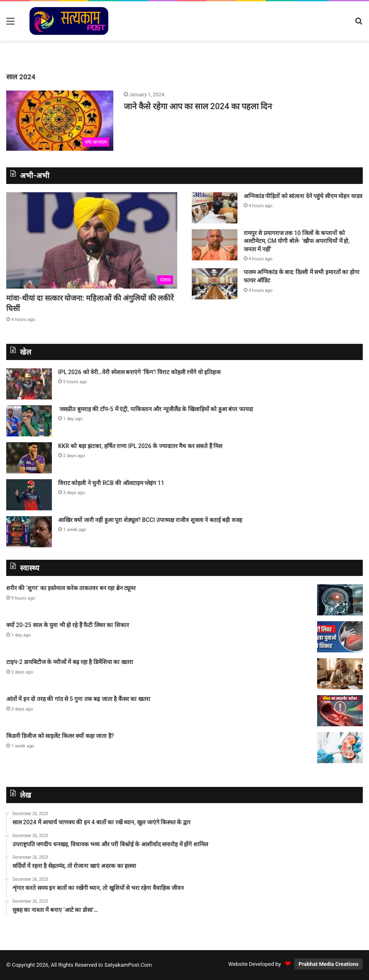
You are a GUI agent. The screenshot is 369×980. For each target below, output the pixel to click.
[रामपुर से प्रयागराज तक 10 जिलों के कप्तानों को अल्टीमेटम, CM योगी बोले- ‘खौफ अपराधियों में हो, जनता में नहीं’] (215, 245)
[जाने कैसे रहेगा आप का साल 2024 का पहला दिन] (60, 121)
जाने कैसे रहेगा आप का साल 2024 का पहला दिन (198, 106)
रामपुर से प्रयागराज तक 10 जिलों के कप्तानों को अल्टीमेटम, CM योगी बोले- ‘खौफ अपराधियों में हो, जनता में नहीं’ (297, 241)
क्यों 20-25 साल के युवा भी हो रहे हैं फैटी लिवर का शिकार (68, 625)
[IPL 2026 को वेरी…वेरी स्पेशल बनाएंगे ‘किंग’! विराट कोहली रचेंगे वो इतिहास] (29, 384)
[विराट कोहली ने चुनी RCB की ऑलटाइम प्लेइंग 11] (29, 495)
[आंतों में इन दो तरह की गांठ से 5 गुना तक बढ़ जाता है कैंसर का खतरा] (340, 711)
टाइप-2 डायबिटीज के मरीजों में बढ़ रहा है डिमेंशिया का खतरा (70, 662)
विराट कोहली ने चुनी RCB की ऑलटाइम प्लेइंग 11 (111, 483)
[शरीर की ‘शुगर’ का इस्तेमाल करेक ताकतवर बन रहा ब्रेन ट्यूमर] (340, 600)
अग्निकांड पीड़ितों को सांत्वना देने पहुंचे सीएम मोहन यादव (303, 196)
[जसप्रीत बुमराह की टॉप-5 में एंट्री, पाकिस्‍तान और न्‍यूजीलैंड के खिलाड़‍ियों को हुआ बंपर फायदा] (29, 421)
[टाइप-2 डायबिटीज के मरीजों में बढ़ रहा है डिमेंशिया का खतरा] (340, 674)
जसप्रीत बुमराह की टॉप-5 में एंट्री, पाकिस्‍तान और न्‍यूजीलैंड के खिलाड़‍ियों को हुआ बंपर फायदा (156, 409)
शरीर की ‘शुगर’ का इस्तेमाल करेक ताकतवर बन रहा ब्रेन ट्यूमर (71, 588)
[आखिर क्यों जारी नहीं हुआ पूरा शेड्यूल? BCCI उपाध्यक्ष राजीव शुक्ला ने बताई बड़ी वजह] (29, 532)
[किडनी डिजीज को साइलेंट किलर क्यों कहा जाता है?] (340, 748)
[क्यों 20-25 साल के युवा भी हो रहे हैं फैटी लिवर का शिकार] (340, 637)
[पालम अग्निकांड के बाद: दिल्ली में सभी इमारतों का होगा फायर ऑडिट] (215, 284)
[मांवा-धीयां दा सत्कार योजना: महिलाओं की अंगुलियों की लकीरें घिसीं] (92, 241)
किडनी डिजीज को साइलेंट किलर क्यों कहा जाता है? (60, 736)
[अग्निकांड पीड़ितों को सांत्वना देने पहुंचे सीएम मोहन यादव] (215, 208)
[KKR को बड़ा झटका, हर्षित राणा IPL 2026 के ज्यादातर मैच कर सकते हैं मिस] (29, 458)
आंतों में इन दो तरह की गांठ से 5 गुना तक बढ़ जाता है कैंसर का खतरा (78, 699)
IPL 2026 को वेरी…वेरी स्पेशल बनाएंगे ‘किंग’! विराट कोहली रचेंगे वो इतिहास (139, 372)
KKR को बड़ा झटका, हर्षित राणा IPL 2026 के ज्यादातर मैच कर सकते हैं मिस (140, 446)
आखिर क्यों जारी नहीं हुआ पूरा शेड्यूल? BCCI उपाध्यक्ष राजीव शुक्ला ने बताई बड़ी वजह (150, 520)
